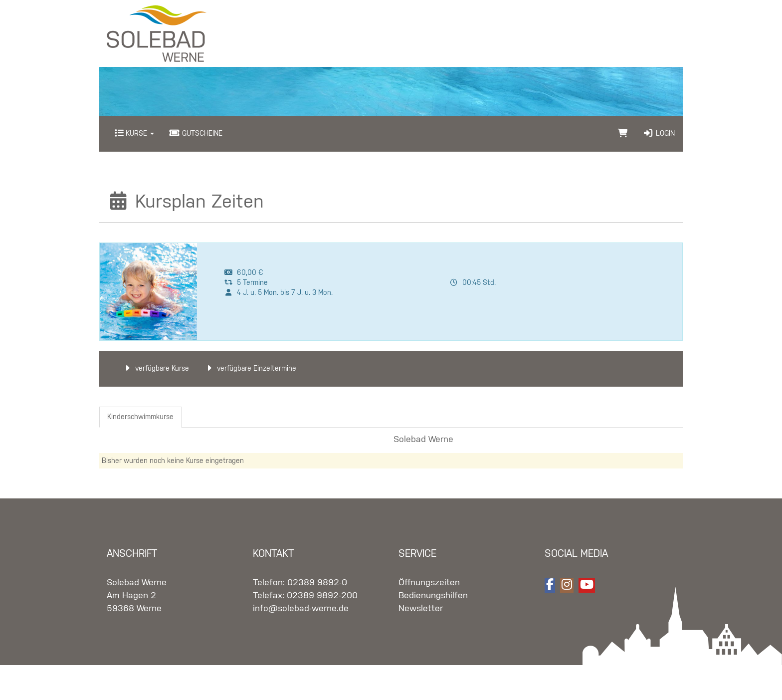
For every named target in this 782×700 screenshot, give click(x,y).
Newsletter (421, 609)
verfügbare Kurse (156, 369)
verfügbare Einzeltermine (250, 369)
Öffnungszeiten (429, 583)
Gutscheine (196, 134)
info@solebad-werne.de (301, 609)
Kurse (134, 134)
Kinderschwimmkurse (140, 417)
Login (659, 134)
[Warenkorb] (623, 134)
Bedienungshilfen (433, 596)
